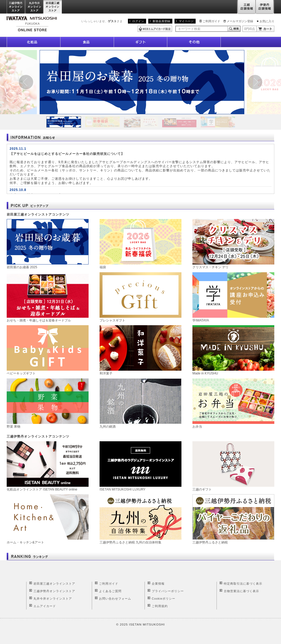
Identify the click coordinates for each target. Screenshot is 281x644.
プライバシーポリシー (168, 591)
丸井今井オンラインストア (35, 7)
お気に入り (267, 21)
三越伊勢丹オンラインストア (16, 7)
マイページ (186, 21)
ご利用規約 (160, 606)
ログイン (138, 21)
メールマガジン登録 (240, 21)
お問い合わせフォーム (115, 599)
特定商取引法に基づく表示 (243, 584)
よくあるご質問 (110, 591)
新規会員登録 (161, 21)
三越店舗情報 (246, 7)
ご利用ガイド (211, 21)
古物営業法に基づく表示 (241, 591)
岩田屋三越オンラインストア (53, 7)
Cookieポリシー (164, 599)
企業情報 (158, 584)
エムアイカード (45, 606)
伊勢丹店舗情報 (265, 7)
